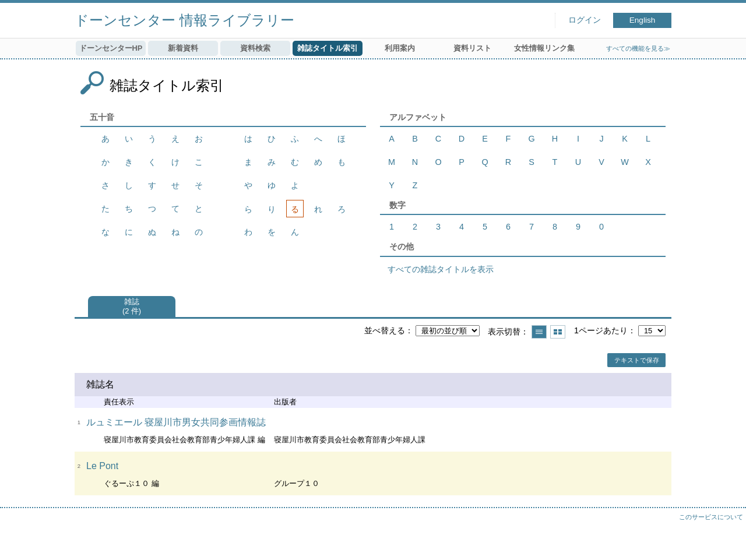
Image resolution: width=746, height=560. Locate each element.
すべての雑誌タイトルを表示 (441, 269)
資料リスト (472, 48)
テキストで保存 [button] (637, 360)
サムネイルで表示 (558, 332)
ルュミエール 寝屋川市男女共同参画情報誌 (176, 422)
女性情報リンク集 (544, 48)
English (643, 20)
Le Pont (102, 466)
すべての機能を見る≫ (638, 48)
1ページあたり (601, 330)
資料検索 (255, 48)
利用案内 (400, 48)
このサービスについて (711, 517)
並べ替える (385, 330)
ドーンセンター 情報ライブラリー (184, 20)
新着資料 (183, 48)
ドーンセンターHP (111, 48)
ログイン (585, 20)
